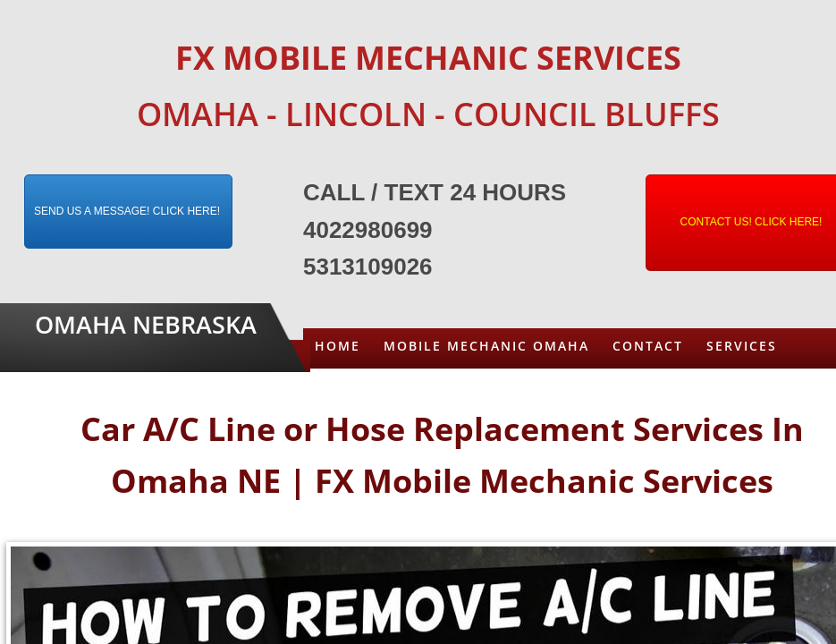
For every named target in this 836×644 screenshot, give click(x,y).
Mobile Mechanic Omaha (486, 346)
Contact (648, 346)
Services (742, 346)
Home (338, 346)
